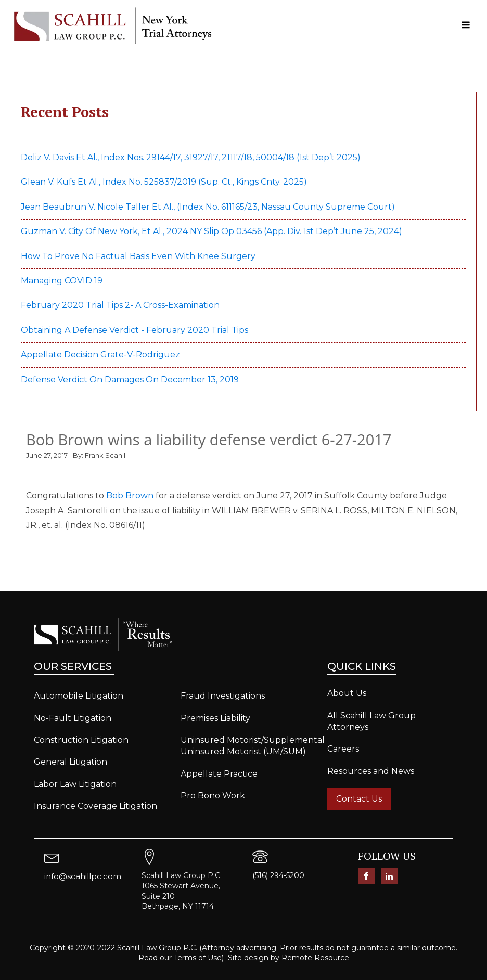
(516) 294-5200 (278, 875)
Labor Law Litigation (75, 784)
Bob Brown (130, 495)
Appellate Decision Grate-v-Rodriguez (100, 354)
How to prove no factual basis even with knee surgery (138, 256)
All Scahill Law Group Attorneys (371, 721)
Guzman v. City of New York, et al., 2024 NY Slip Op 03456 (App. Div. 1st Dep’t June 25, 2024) (213, 231)
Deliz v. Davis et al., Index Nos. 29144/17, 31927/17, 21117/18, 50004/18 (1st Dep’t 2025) (192, 157)
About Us (347, 693)
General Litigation (71, 762)
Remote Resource (315, 958)
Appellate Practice (219, 774)
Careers (343, 749)
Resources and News (371, 771)
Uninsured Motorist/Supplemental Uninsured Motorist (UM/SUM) (253, 746)
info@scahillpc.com (83, 876)
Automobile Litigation (79, 696)
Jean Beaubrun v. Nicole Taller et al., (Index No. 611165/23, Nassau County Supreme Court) (208, 207)
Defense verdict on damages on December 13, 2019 (130, 379)
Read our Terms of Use (180, 958)
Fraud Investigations (223, 696)
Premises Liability (215, 718)
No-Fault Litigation (73, 718)
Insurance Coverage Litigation (95, 806)
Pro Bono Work (213, 796)
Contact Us (359, 799)
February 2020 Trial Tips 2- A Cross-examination (120, 305)
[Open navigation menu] (466, 26)
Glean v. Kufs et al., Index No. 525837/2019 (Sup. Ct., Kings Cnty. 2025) (165, 182)
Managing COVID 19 (62, 281)
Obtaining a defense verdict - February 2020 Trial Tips (134, 330)
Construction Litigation (81, 740)
